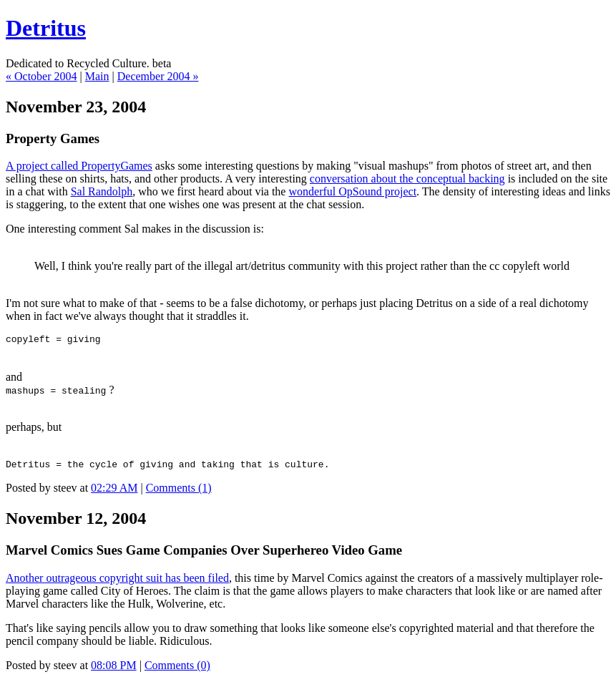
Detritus (46, 28)
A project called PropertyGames (79, 166)
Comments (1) (179, 492)
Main (97, 76)
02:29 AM (114, 492)
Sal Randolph (102, 191)
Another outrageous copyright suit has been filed (117, 582)
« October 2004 (41, 76)
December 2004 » (158, 76)
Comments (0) (177, 669)
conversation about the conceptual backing (407, 179)
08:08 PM (114, 669)
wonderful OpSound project (352, 191)
